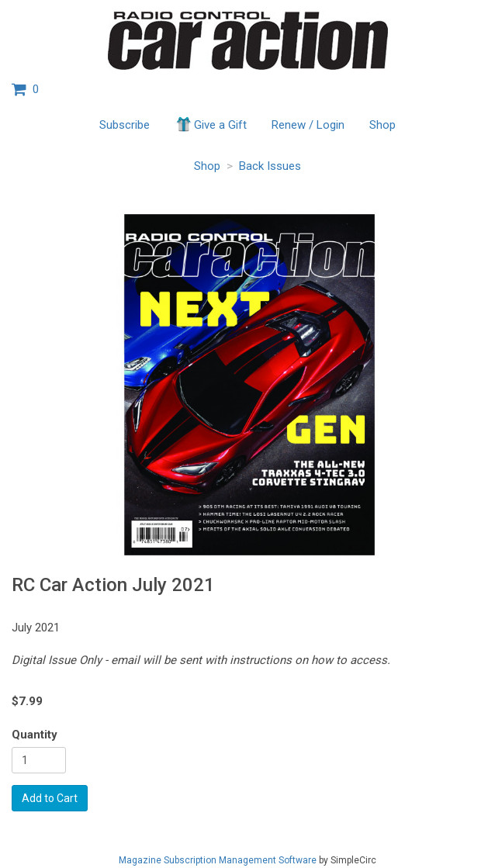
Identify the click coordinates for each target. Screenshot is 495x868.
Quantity (35, 735)
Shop (382, 125)
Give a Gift (211, 124)
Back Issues (270, 166)
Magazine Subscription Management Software (218, 860)
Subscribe (125, 125)
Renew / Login (308, 125)
